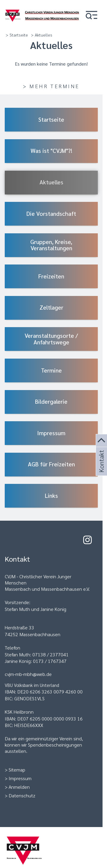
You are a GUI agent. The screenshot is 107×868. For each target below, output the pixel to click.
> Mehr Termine (51, 86)
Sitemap (17, 770)
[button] (92, 16)
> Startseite (17, 35)
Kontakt (101, 468)
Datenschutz (22, 795)
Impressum (20, 778)
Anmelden (19, 787)
